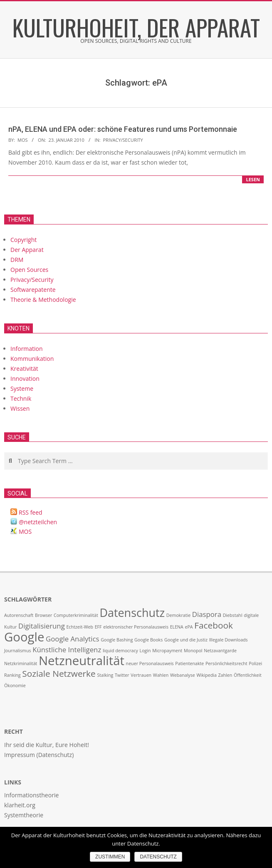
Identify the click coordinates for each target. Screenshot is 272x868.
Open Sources (29, 270)
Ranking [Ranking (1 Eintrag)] (12, 675)
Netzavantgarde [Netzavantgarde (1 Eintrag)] (220, 651)
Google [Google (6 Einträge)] (24, 637)
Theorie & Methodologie (43, 300)
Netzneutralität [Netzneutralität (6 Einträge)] (82, 661)
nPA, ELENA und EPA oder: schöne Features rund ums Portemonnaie (123, 129)
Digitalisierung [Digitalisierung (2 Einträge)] (42, 626)
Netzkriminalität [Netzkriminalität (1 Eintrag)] (21, 663)
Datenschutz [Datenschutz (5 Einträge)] (132, 613)
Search (5, 453)
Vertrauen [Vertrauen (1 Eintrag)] (141, 675)
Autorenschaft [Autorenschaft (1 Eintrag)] (19, 615)
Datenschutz (158, 857)
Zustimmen (110, 857)
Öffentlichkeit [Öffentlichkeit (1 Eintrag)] (248, 675)
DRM (17, 260)
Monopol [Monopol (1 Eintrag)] (193, 651)
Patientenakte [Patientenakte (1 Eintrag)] (189, 663)
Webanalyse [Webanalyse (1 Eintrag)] (183, 675)
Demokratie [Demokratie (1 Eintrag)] (178, 615)
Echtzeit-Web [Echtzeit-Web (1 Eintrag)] (80, 627)
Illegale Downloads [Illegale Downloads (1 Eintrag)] (229, 640)
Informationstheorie (31, 795)
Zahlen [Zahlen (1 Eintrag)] (225, 675)
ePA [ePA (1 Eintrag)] (189, 627)
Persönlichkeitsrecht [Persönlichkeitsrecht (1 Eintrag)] (226, 663)
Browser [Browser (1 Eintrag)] (43, 615)
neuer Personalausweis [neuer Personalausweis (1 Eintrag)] (150, 663)
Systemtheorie (24, 815)
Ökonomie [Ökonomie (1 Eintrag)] (15, 686)
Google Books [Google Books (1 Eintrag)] (148, 640)
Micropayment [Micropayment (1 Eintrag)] (167, 651)
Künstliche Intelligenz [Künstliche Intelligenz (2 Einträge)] (67, 650)
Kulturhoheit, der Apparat (136, 27)
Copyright (23, 240)
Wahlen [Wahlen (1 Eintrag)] (161, 675)
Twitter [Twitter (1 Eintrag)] (122, 675)
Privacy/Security (123, 140)
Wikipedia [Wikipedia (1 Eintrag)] (206, 675)
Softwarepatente (33, 290)
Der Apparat (27, 250)
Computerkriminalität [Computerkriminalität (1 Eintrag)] (76, 615)
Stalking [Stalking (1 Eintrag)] (105, 675)
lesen (253, 179)
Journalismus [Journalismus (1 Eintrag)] (18, 651)
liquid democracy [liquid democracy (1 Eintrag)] (120, 651)
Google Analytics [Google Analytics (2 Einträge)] (73, 639)
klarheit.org (20, 805)
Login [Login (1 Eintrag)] (145, 651)
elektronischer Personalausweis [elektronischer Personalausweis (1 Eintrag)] (136, 627)
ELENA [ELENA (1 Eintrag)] (177, 627)
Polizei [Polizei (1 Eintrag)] (255, 663)
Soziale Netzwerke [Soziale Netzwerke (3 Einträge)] (59, 673)
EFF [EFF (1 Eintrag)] (98, 627)
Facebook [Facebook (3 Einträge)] (214, 625)
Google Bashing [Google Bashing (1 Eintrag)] (117, 640)
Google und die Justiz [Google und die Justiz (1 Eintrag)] (186, 640)
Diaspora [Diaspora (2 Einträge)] (207, 614)
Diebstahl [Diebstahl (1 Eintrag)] (233, 615)
